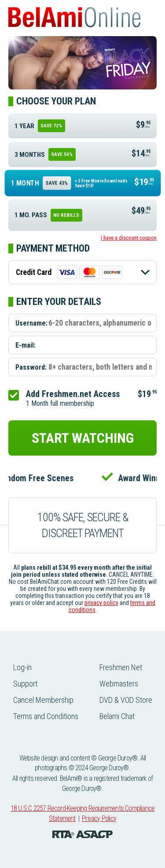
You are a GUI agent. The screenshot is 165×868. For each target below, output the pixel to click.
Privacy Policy (99, 818)
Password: (31, 367)
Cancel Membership (43, 700)
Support (25, 684)
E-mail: (26, 345)
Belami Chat (117, 716)
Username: (31, 323)
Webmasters (119, 684)
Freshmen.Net (121, 667)
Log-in (22, 667)
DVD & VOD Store (126, 700)
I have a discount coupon (129, 238)
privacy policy (101, 603)
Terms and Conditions (46, 716)
